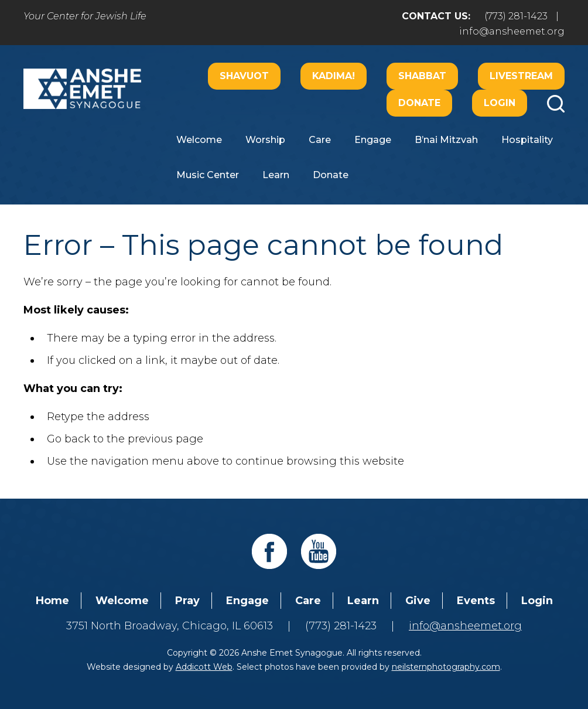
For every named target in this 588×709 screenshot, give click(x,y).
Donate (419, 103)
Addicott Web (204, 667)
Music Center (208, 175)
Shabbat (422, 76)
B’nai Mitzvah (446, 140)
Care (320, 140)
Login (500, 103)
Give (418, 601)
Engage (373, 140)
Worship (265, 140)
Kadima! (334, 76)
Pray (187, 601)
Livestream (521, 76)
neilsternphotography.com (446, 667)
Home (52, 601)
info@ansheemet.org (512, 31)
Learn (276, 175)
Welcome (199, 140)
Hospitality (527, 140)
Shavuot (244, 76)
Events (476, 601)
